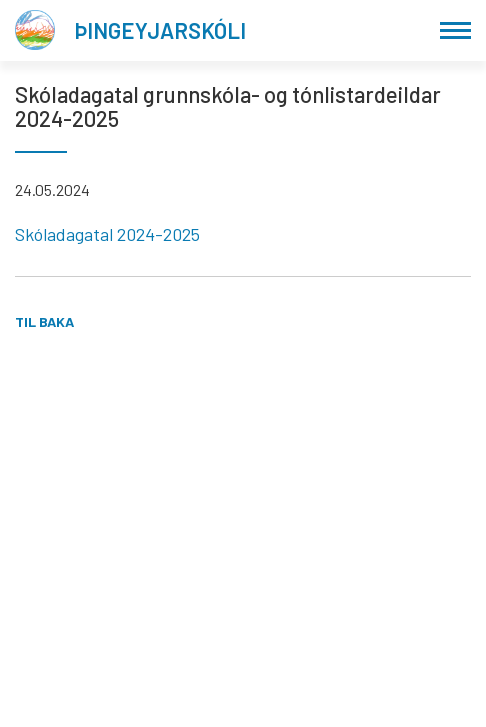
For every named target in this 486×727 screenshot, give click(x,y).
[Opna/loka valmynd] (455, 30)
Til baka (44, 321)
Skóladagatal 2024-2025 (107, 234)
